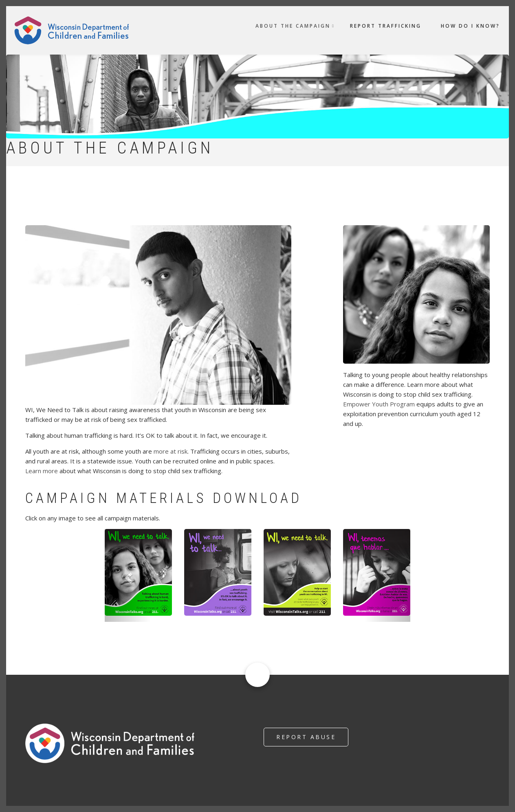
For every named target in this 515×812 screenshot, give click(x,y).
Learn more (42, 471)
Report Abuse (306, 737)
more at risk (171, 451)
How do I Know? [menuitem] (470, 26)
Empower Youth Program (379, 404)
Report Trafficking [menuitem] (386, 26)
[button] (128, 576)
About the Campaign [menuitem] (293, 26)
